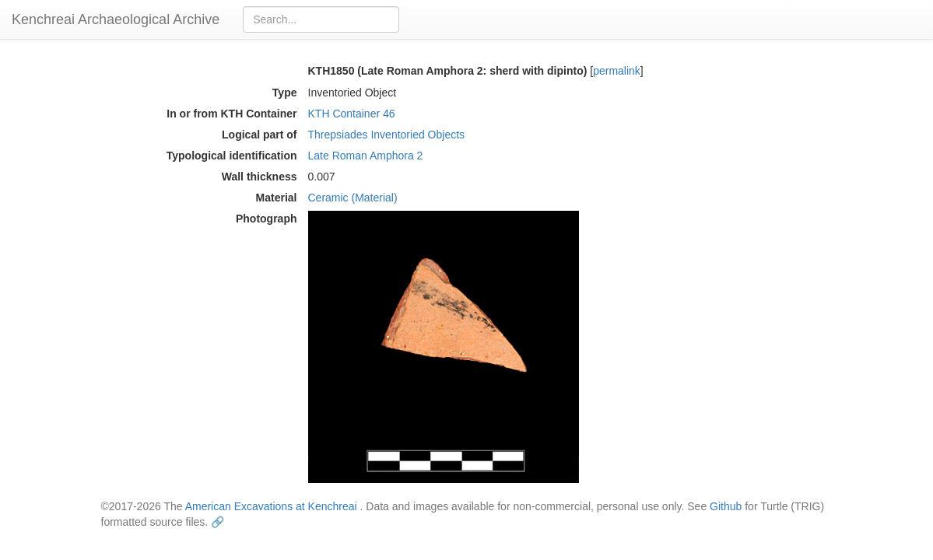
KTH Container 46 (352, 114)
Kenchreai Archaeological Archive (116, 19)
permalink (617, 71)
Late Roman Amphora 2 (366, 156)
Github (726, 506)
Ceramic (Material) (353, 198)
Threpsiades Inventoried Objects (387, 135)
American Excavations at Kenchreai (271, 506)
